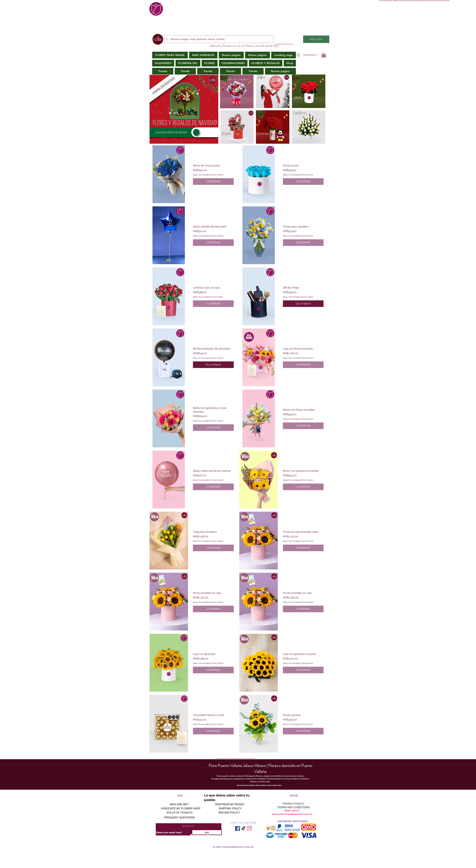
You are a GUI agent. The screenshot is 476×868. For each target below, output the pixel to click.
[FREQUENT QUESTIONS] (179, 818)
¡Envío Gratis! (217, 175)
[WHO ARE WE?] (179, 804)
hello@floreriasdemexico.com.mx (292, 814)
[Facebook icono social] (238, 829)
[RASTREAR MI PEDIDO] (230, 804)
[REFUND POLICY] (229, 813)
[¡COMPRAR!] (213, 182)
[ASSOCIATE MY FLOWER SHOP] (181, 809)
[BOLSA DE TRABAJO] (180, 813)
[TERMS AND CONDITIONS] (294, 807)
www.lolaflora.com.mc (430, 49)
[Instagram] (249, 829)
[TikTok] (243, 829)
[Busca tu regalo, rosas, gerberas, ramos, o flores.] (219, 39)
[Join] (207, 832)
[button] (163, 63)
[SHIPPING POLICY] (230, 809)
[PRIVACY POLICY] (294, 804)
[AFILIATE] (316, 39)
